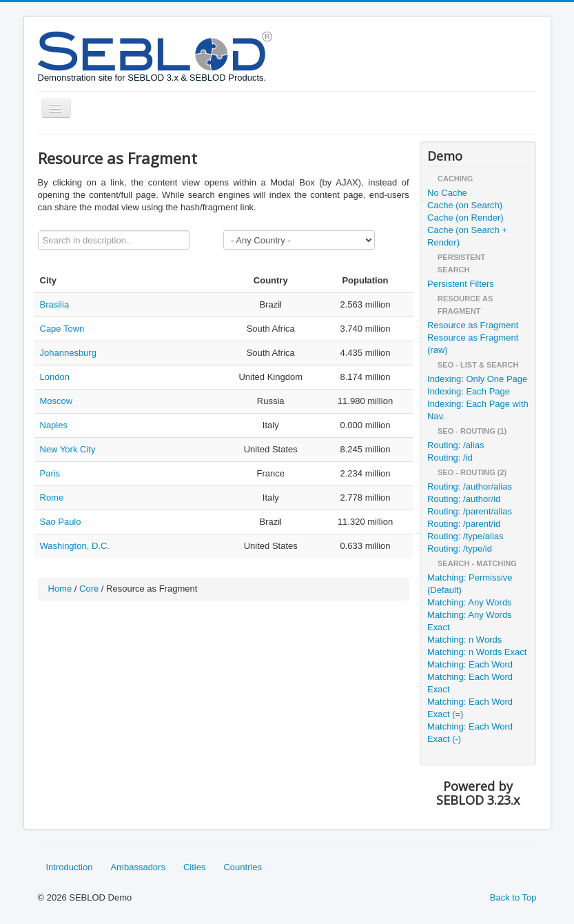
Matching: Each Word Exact (470, 683)
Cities (195, 867)
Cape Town (62, 329)
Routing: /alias (455, 445)
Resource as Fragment (473, 325)
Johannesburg (68, 353)
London (55, 377)
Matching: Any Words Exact (470, 621)
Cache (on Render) (465, 218)
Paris (50, 473)
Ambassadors (137, 867)
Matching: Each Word (470, 664)
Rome (52, 498)
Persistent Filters (461, 284)
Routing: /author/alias (470, 486)
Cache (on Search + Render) (467, 236)
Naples (54, 425)
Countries (243, 867)
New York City (68, 449)
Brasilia (55, 304)
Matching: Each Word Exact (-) (470, 733)
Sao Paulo (61, 522)
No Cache (447, 193)
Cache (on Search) (465, 205)
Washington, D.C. (75, 546)
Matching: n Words (464, 640)
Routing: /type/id (460, 549)
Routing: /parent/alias (470, 511)
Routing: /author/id (464, 499)
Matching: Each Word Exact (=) (470, 708)
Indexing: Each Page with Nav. (478, 410)
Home (60, 589)
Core (89, 589)
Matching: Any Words (470, 602)
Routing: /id (450, 458)
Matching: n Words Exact (477, 652)
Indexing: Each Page (469, 391)
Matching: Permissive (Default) (470, 584)
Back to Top (513, 897)
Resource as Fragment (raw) (473, 344)
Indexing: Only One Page (477, 379)
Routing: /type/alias (465, 536)
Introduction (70, 867)
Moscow (57, 401)
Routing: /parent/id (464, 524)
